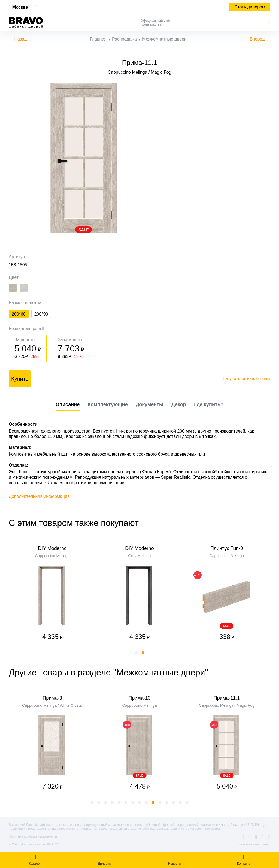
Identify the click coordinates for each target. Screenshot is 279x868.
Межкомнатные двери (164, 39)
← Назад (18, 39)
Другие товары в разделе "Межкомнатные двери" (108, 672)
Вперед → (260, 39)
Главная (98, 39)
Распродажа (124, 39)
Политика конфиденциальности (33, 836)
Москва (20, 7)
